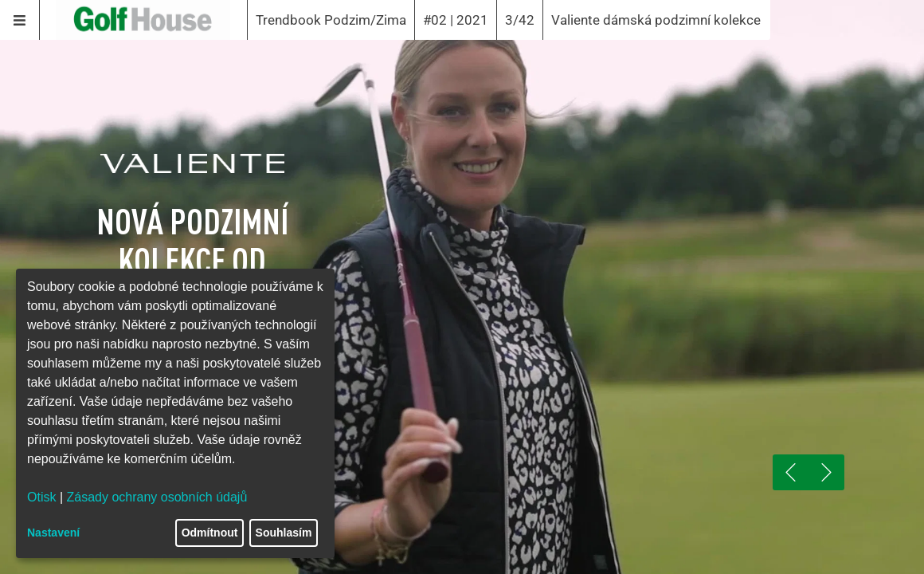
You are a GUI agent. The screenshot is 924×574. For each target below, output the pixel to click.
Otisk (41, 497)
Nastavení (53, 533)
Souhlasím (284, 533)
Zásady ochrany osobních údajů (157, 497)
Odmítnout (210, 533)
